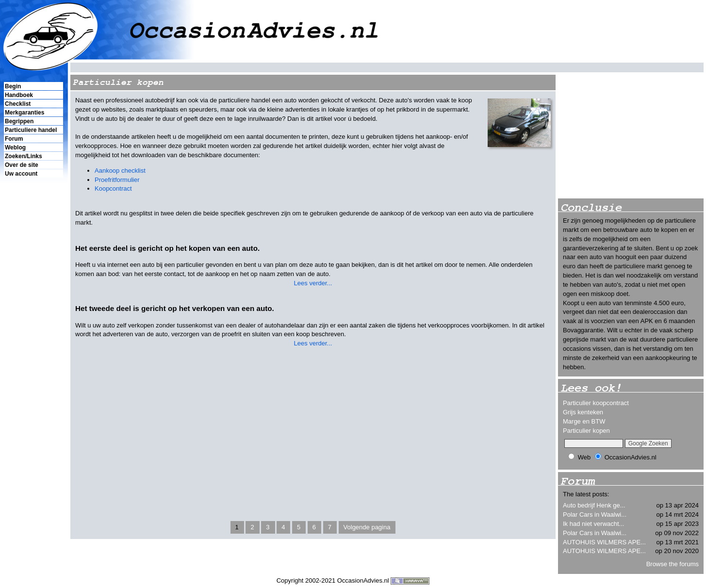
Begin (13, 86)
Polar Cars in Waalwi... (595, 514)
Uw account (21, 174)
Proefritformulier (117, 180)
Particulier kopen (586, 431)
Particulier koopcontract (596, 403)
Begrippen (19, 121)
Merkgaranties (25, 113)
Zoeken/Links (24, 156)
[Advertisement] (33, 345)
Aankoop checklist (120, 171)
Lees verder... (313, 283)
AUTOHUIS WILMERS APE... (604, 542)
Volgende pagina (367, 527)
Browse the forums (673, 564)
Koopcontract (113, 188)
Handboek (19, 95)
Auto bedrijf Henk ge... (594, 505)
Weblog (15, 147)
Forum (14, 139)
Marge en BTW (584, 421)
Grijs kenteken (583, 412)
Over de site (22, 165)
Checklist (18, 104)
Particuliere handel (31, 130)
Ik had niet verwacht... (593, 524)
